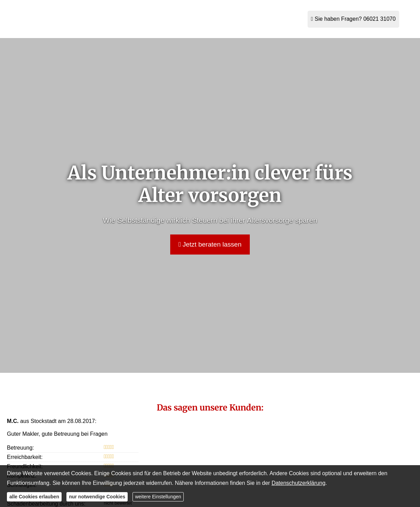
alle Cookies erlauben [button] (34, 497)
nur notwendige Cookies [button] (97, 497)
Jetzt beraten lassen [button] (210, 244)
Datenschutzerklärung (299, 483)
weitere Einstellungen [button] (158, 497)
